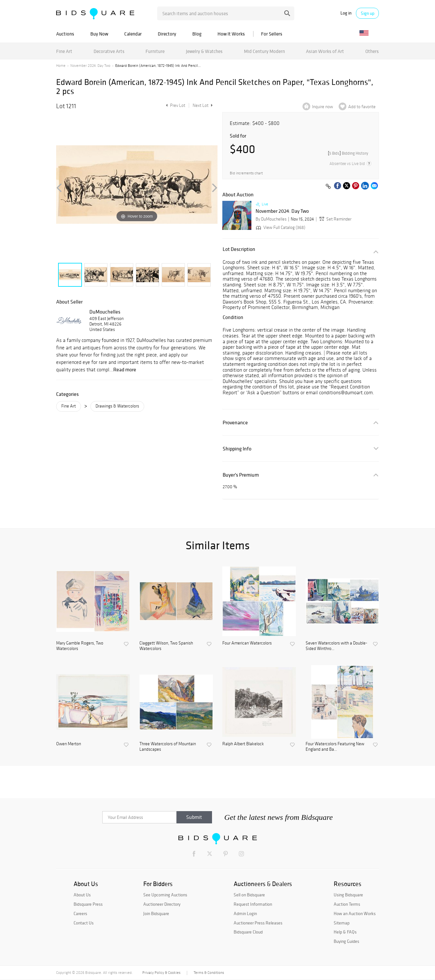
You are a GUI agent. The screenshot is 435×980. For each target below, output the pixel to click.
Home (61, 66)
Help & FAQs (345, 932)
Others (372, 51)
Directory (167, 34)
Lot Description (239, 249)
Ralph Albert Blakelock (243, 744)
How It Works (231, 34)
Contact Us (84, 923)
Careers (80, 913)
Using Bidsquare (348, 895)
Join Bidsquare (156, 913)
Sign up (368, 13)
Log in (346, 13)
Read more (125, 369)
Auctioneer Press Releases (258, 923)
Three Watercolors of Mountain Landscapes (168, 747)
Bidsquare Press (88, 904)
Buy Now (99, 34)
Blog (197, 34)
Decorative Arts (109, 51)
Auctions (65, 34)
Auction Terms (347, 904)
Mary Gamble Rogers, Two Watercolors (80, 646)
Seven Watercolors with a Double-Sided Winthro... (336, 646)
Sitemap (342, 923)
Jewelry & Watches (204, 51)
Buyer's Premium (241, 475)
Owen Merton (69, 744)
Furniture (155, 51)
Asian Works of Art (325, 51)
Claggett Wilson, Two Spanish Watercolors (166, 646)
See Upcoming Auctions (165, 895)
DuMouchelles (105, 312)
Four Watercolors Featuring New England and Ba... (335, 747)
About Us (82, 895)
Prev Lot (175, 105)
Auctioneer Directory (162, 904)
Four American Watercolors (247, 643)
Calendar (133, 34)
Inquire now (323, 107)
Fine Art (64, 51)
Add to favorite (362, 107)
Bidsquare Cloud (248, 932)
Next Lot (203, 105)
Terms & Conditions (209, 973)
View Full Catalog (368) (280, 227)
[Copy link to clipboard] (328, 187)
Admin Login (245, 913)
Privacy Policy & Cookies (161, 973)
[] (348, 153)
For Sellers (272, 34)
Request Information (253, 904)
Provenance (235, 423)
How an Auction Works (355, 913)
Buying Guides (346, 941)
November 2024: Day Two (90, 66)
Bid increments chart (246, 173)
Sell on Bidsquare (249, 895)
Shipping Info (237, 449)
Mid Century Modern (264, 51)
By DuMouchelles (271, 219)
